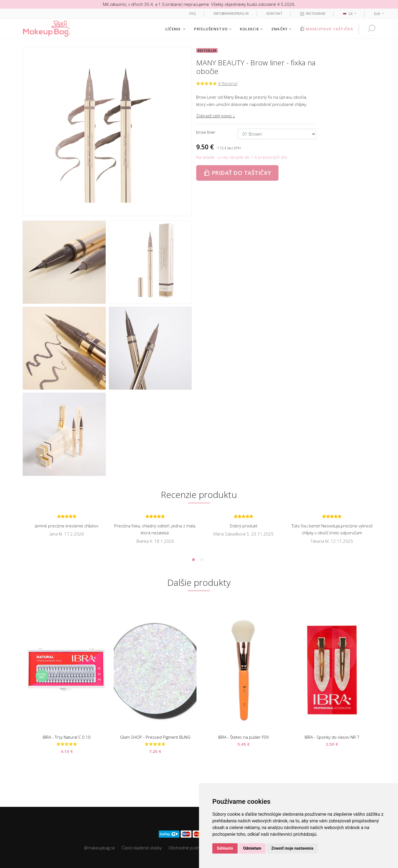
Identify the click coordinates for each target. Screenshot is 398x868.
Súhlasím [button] (225, 848)
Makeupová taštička (327, 29)
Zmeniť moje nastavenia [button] (292, 848)
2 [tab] (202, 560)
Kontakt (274, 13)
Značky (281, 29)
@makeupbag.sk (100, 848)
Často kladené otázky (142, 848)
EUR (378, 14)
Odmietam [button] (252, 848)
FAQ (193, 13)
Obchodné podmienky (190, 848)
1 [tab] (193, 560)
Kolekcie (251, 29)
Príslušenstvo (213, 29)
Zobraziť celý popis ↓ (216, 116)
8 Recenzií (228, 83)
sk (348, 14)
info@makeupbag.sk (231, 13)
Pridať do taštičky (237, 173)
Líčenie (176, 29)
